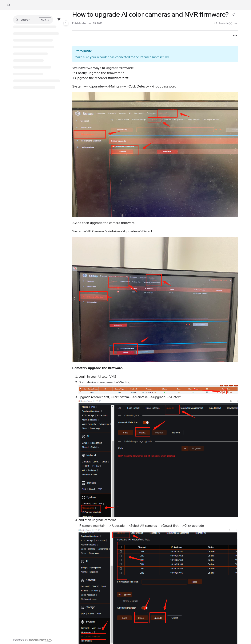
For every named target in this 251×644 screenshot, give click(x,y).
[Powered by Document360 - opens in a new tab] (32, 640)
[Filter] (59, 20)
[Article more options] (235, 36)
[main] (155, 327)
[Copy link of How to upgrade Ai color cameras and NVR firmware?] (234, 15)
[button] (33, 20)
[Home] (9, 5)
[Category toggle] (66, 23)
